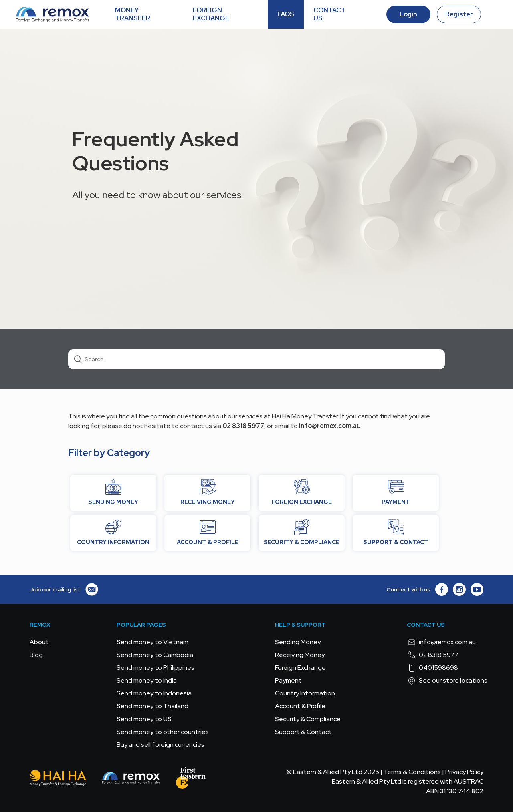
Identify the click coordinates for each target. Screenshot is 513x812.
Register (459, 14)
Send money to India (147, 680)
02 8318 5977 (433, 655)
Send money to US (144, 719)
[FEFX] (191, 779)
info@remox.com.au (441, 642)
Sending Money (298, 642)
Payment (288, 680)
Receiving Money (300, 655)
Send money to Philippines (156, 668)
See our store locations (447, 681)
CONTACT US (330, 14)
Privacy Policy (464, 772)
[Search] (256, 359)
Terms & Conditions (412, 772)
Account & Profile (300, 706)
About (39, 642)
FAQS (286, 14)
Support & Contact (303, 732)
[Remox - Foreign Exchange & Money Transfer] (131, 779)
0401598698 (432, 668)
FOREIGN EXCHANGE (211, 14)
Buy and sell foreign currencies (161, 745)
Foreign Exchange (300, 668)
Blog (36, 655)
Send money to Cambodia (155, 655)
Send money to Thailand (152, 706)
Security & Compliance (308, 719)
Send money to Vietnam (152, 642)
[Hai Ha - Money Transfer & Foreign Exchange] (58, 779)
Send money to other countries (163, 732)
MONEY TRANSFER (133, 14)
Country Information (305, 693)
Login (408, 14)
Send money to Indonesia (154, 693)
